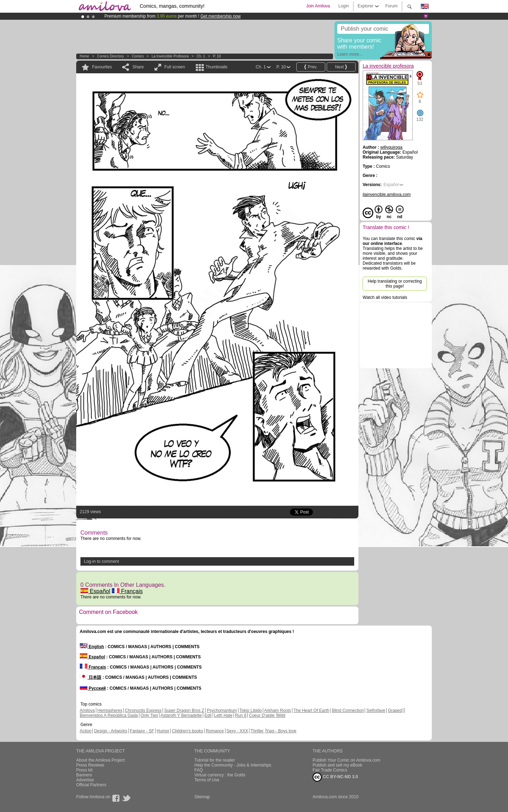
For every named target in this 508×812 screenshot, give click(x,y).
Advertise (85, 780)
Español (95, 591)
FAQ (199, 770)
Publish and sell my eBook (337, 765)
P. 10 (217, 56)
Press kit (84, 770)
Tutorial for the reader (215, 760)
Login (343, 6)
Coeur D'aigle (262, 715)
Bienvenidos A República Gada (109, 715)
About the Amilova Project (100, 760)
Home (84, 56)
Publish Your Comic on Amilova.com (346, 760)
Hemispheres (110, 710)
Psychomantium (222, 710)
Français (127, 591)
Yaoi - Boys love (281, 731)
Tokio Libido (251, 710)
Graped (395, 710)
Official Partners (91, 785)
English (92, 647)
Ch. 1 (201, 56)
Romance (215, 731)
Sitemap (202, 797)
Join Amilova (318, 6)
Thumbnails (217, 67)
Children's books (187, 731)
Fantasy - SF (142, 731)
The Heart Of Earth (311, 710)
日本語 (90, 677)
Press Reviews (90, 765)
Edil (208, 715)
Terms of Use (207, 780)
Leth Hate (223, 715)
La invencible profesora (170, 56)
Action (86, 731)
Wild (281, 715)
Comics (138, 56)
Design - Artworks (111, 731)
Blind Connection (348, 710)
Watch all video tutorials (385, 297)
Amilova (87, 710)
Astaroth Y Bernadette (181, 715)
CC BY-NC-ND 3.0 (335, 777)
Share (138, 67)
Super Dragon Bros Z (184, 710)
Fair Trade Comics (330, 770)
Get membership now (220, 16)
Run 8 (241, 715)
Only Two (149, 715)
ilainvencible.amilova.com (387, 195)
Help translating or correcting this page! (395, 284)
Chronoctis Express (143, 710)
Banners (84, 775)
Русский (93, 688)
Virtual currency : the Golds (220, 775)
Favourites (102, 67)
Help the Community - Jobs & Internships (233, 765)
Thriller (258, 731)
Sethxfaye (376, 710)
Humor (163, 731)
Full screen (175, 67)
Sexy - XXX (237, 731)
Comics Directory (110, 56)
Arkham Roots (278, 710)
